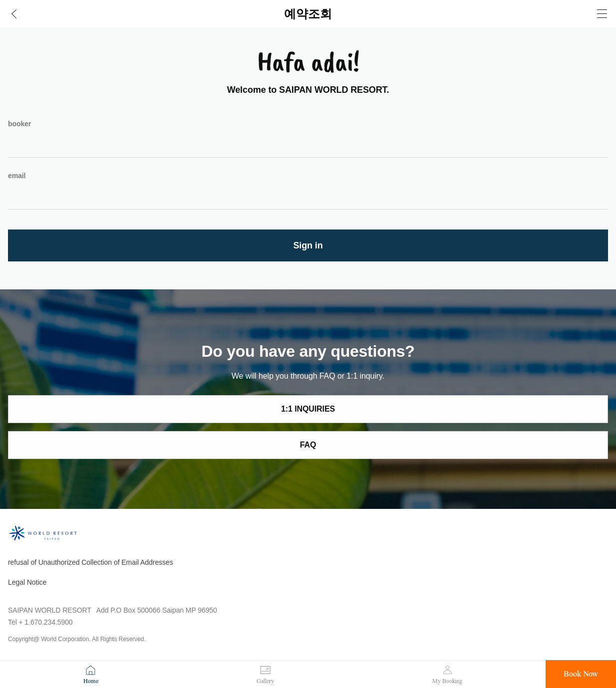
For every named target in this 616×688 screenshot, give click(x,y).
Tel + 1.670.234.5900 (40, 622)
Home (91, 681)
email (17, 176)
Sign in (308, 245)
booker (19, 124)
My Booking (447, 681)
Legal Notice (27, 582)
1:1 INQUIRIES (308, 409)
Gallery (265, 681)
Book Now (581, 674)
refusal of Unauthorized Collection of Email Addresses (91, 562)
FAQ (308, 445)
